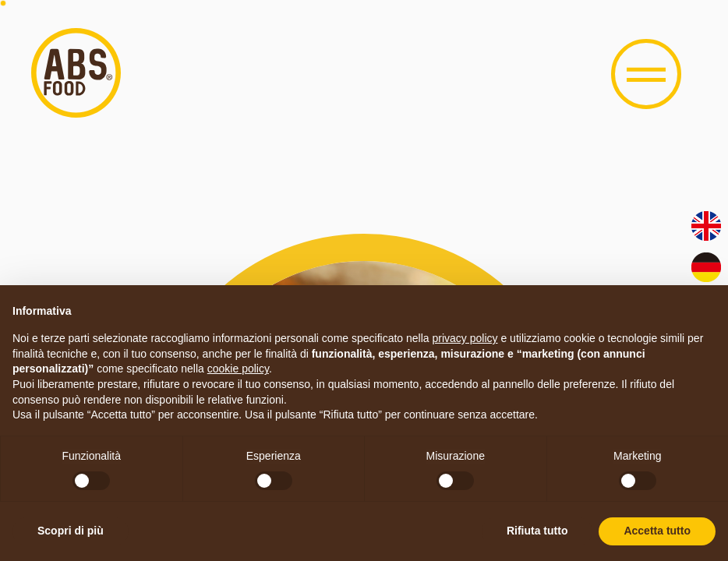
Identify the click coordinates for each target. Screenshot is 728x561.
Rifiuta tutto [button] (537, 531)
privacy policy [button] (465, 338)
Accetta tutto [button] (657, 531)
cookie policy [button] (238, 369)
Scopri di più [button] (71, 531)
